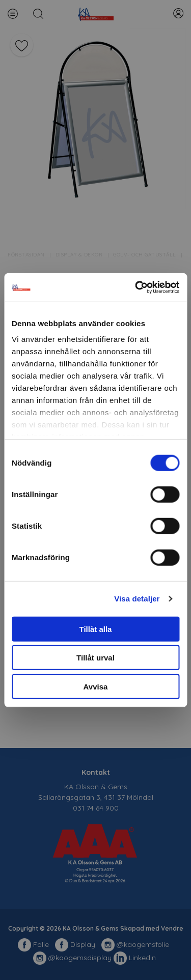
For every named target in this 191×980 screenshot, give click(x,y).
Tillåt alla (96, 629)
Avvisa (96, 686)
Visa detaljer (137, 599)
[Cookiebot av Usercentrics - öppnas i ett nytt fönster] (136, 287)
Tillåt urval (95, 658)
